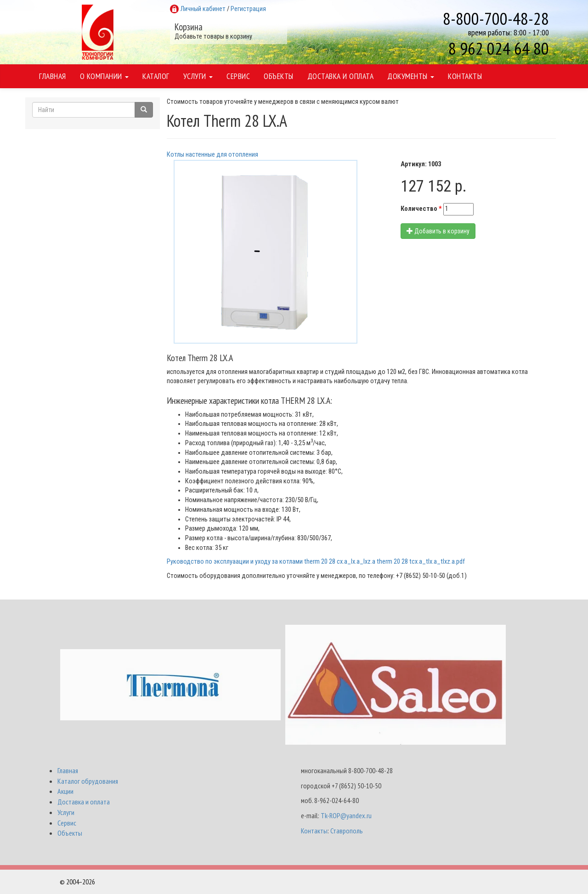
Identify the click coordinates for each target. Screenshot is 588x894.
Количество (421, 209)
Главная (53, 76)
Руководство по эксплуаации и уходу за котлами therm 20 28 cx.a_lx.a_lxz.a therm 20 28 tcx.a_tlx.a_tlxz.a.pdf (316, 562)
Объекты (279, 76)
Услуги (198, 76)
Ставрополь (347, 831)
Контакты (465, 76)
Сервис (238, 76)
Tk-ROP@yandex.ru (346, 815)
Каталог (156, 76)
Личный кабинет (203, 9)
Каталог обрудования (88, 781)
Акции (65, 791)
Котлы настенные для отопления (212, 155)
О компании (105, 76)
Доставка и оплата (341, 76)
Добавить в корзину (438, 231)
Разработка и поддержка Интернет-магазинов (464, 882)
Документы (411, 76)
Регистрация (248, 9)
